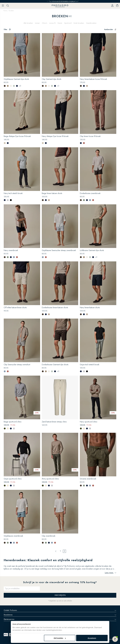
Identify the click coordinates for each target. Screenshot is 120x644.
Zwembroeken (92, 23)
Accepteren (92, 638)
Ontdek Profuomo (60, 610)
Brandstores (60, 614)
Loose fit (52, 23)
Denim (60, 23)
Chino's (44, 23)
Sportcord (68, 23)
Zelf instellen (60, 638)
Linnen (37, 23)
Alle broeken (28, 23)
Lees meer (111, 572)
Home (5, 11)
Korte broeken (79, 23)
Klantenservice (60, 619)
